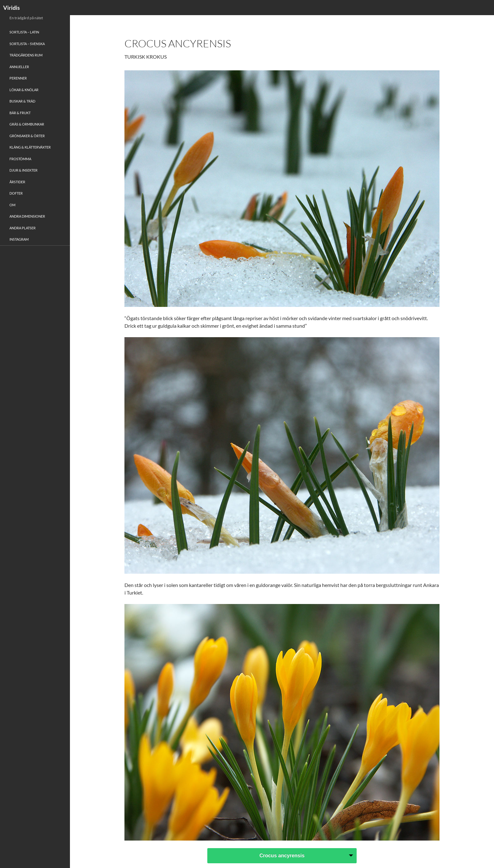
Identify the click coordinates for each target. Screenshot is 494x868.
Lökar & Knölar (24, 90)
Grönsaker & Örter (27, 136)
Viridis (11, 8)
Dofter (16, 193)
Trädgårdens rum (26, 55)
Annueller (19, 67)
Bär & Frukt (20, 113)
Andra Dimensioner (27, 216)
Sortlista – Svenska (27, 44)
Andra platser (23, 228)
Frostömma (20, 159)
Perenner (18, 78)
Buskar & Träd (22, 101)
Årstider (17, 182)
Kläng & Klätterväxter (30, 147)
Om (12, 205)
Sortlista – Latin (24, 32)
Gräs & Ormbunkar (27, 124)
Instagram (19, 239)
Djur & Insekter (23, 170)
